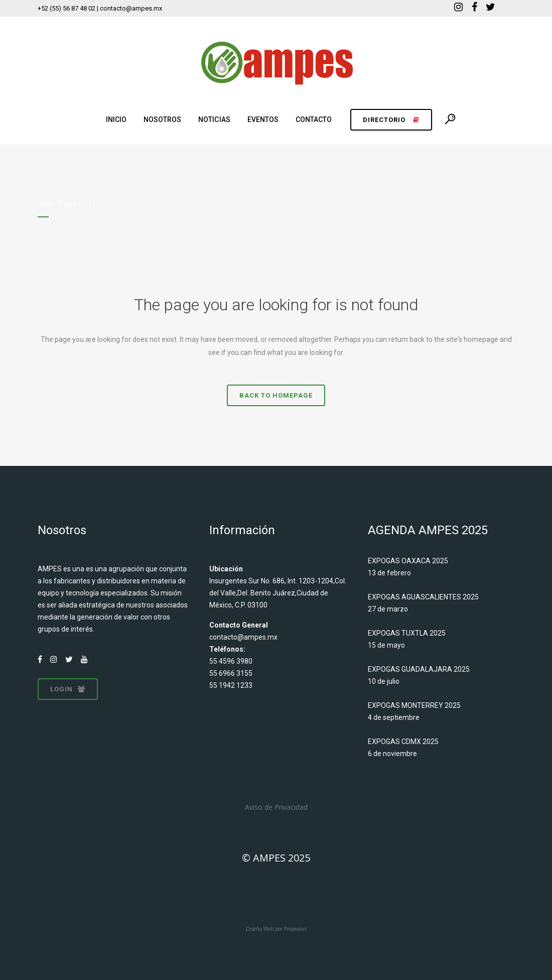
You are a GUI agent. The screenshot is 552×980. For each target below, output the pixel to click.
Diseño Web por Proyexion (276, 929)
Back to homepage (276, 395)
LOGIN (68, 689)
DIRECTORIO (391, 120)
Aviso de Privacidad (276, 807)
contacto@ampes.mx (243, 637)
